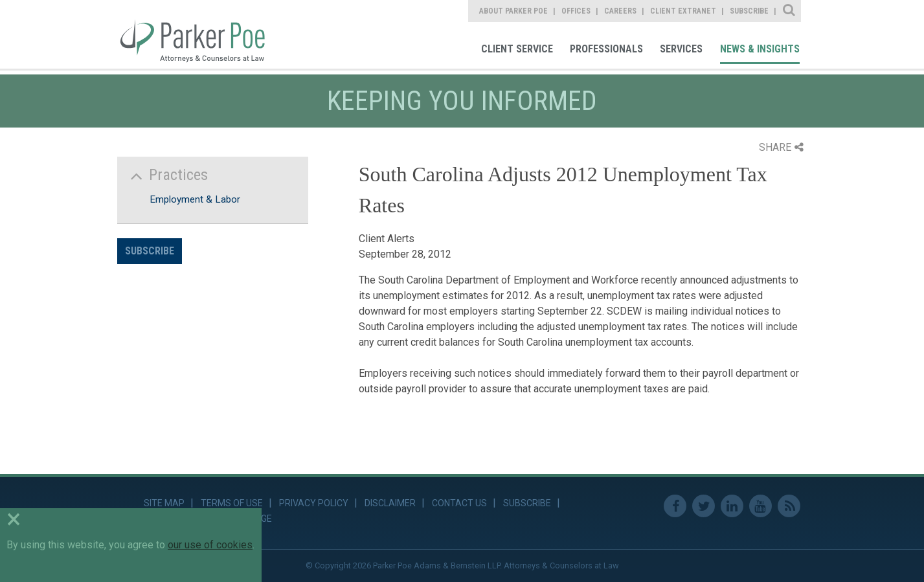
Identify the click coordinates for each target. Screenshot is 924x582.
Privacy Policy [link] (314, 503)
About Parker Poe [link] (513, 11)
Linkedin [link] (732, 506)
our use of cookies (210, 545)
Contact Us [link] (459, 503)
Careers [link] (620, 11)
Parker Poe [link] (200, 34)
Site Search (790, 11)
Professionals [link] (606, 49)
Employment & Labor (195, 199)
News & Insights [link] (760, 49)
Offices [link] (576, 11)
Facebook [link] (675, 506)
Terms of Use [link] (232, 503)
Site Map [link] (164, 503)
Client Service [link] (517, 49)
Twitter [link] (704, 506)
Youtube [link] (761, 506)
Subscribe (150, 251)
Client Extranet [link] (683, 11)
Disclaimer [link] (390, 503)
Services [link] (681, 49)
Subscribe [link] (749, 11)
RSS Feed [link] (789, 506)
